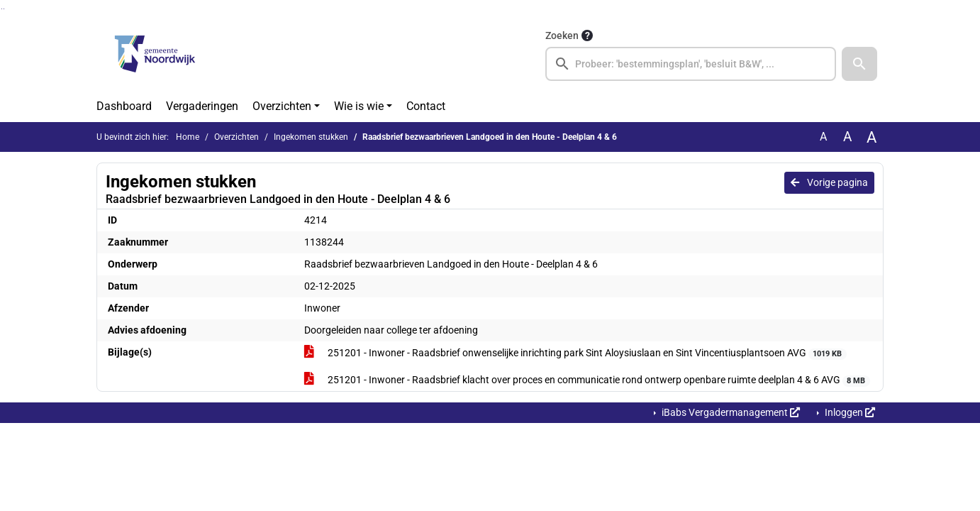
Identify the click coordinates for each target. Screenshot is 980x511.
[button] (859, 64)
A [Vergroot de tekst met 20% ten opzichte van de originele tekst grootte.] (847, 137)
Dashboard (124, 106)
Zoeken (562, 35)
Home (188, 137)
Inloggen (849, 412)
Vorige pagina (829, 182)
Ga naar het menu (4, 9)
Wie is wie (359, 106)
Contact (426, 106)
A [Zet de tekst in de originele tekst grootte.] (823, 137)
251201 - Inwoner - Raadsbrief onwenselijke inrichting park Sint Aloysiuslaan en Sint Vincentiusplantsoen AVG (575, 353)
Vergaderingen (202, 106)
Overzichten (282, 106)
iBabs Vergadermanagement (730, 412)
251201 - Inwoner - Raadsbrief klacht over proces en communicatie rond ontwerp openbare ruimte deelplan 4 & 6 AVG (587, 380)
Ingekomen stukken (311, 137)
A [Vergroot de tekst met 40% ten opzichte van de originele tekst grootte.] (872, 137)
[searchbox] (691, 64)
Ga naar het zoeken (2, 9)
